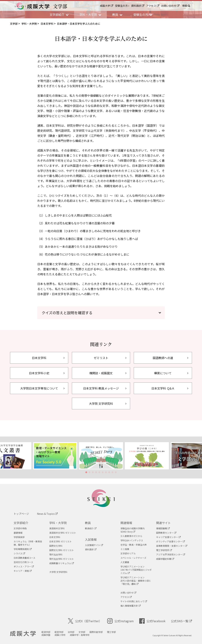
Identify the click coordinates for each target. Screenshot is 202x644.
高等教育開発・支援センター (172, 546)
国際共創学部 (96, 632)
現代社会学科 (56, 554)
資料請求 (138, 6)
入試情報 (91, 539)
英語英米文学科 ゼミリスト (63, 533)
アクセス (153, 6)
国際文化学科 (56, 546)
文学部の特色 (20, 528)
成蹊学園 (46, 635)
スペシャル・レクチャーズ (133, 558)
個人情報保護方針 (131, 606)
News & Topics (47, 514)
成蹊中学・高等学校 (80, 635)
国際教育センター (166, 533)
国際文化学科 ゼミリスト (62, 550)
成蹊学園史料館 (165, 559)
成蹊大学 (107, 6)
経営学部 (59, 632)
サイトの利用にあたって (134, 601)
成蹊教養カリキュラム (62, 563)
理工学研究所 (164, 550)
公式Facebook (152, 621)
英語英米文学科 (57, 528)
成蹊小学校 (60, 635)
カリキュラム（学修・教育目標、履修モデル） (28, 543)
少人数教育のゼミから (131, 536)
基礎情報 (18, 533)
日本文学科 (55, 537)
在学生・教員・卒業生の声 (134, 545)
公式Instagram (120, 621)
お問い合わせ (170, 6)
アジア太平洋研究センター (171, 554)
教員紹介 (91, 528)
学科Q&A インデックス (132, 540)
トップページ (21, 514)
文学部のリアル (128, 553)
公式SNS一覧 (181, 621)
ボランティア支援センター (171, 541)
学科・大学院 (58, 523)
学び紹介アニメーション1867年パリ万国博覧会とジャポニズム (136, 570)
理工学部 (111, 632)
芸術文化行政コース (23, 562)
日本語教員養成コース (24, 558)
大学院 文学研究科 (58, 572)
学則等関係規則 (23, 549)
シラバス (19, 553)
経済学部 (46, 632)
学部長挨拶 (19, 537)
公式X (85, 621)
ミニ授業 (125, 549)
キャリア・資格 (23, 571)
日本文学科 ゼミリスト (61, 541)
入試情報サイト (94, 545)
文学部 (82, 632)
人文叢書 (125, 562)
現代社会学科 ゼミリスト (62, 559)
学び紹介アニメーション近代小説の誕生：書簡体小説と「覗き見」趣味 (136, 581)
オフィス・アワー (24, 566)
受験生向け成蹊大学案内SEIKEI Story (132, 530)
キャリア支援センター (168, 537)
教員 (88, 523)
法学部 (71, 632)
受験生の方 (122, 6)
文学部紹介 (21, 523)
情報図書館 (163, 528)
